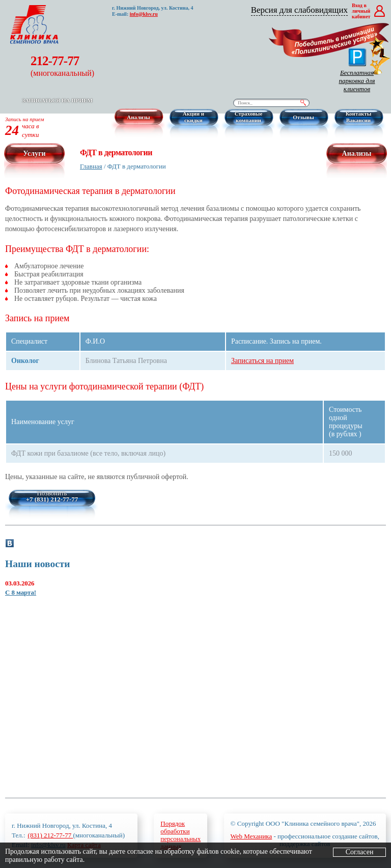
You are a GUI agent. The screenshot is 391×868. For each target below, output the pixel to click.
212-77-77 (62, 66)
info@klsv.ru (144, 14)
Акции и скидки (193, 117)
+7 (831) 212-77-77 (52, 499)
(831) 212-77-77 (51, 835)
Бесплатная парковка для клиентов (357, 70)
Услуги (34, 153)
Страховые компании (249, 117)
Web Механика (252, 836)
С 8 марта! (21, 592)
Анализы (138, 117)
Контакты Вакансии (359, 117)
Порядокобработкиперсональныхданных (180, 835)
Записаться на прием (57, 100)
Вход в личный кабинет (361, 11)
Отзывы (303, 117)
